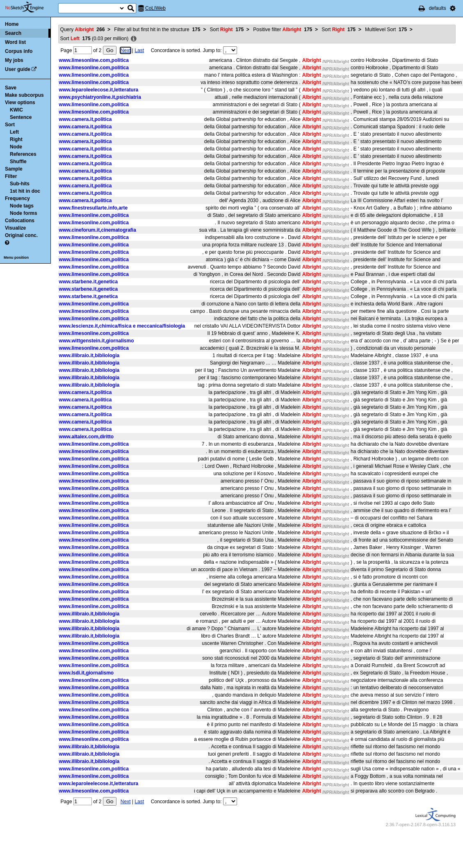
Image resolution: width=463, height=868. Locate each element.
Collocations (20, 221)
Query (83, 30)
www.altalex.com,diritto (87, 437)
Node (16, 147)
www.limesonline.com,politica (94, 60)
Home (12, 24)
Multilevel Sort (386, 30)
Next (126, 50)
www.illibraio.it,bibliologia (89, 355)
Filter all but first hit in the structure (157, 30)
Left (14, 132)
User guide (18, 69)
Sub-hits (20, 184)
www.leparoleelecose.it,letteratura (99, 90)
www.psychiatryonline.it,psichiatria (100, 97)
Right (16, 139)
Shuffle (18, 162)
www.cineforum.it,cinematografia (98, 230)
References (23, 154)
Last (139, 50)
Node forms (24, 213)
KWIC (16, 110)
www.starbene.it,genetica (89, 282)
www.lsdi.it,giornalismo (87, 673)
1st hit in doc (25, 191)
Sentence (21, 117)
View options (20, 103)
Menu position (16, 257)
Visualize (15, 228)
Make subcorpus (24, 95)
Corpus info (19, 51)
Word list (15, 42)
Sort (10, 125)
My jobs (14, 60)
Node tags (22, 206)
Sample (14, 169)
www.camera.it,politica (86, 119)
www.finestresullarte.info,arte (94, 208)
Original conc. (21, 235)
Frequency (17, 198)
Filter (11, 176)
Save (11, 88)
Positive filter (283, 30)
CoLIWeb (155, 8)
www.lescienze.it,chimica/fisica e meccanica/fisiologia (122, 326)
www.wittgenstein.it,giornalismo (97, 341)
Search (13, 33)
